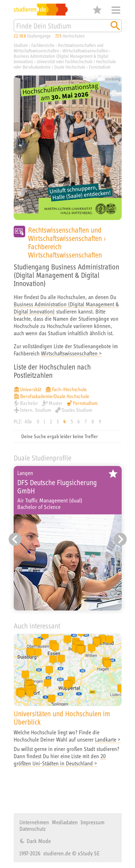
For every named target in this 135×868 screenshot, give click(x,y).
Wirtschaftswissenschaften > (71, 353)
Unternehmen (34, 822)
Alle (28, 422)
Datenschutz (33, 829)
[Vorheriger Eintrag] (15, 539)
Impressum (93, 822)
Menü (116, 10)
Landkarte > (108, 739)
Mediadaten (65, 822)
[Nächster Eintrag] (120, 539)
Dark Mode (38, 841)
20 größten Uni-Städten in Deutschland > (60, 760)
